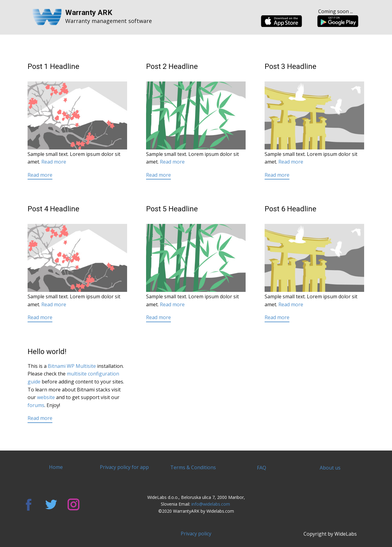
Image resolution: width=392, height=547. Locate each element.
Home (56, 467)
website (46, 397)
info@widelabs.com (211, 504)
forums (36, 405)
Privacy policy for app (124, 467)
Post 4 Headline (53, 209)
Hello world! (47, 352)
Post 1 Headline (53, 66)
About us (330, 468)
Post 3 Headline (290, 66)
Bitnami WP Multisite (72, 366)
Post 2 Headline (172, 66)
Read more (54, 162)
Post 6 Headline (290, 209)
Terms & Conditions (193, 467)
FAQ (262, 468)
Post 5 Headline (172, 209)
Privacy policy (196, 534)
